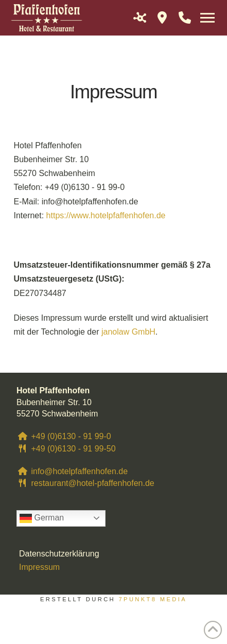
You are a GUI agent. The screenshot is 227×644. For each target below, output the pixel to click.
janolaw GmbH (128, 332)
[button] (139, 18)
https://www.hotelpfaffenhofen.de (106, 215)
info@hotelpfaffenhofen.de (72, 471)
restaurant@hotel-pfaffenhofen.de (85, 483)
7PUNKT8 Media (153, 599)
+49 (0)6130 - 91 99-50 (66, 449)
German (42, 518)
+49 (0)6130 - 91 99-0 (64, 436)
